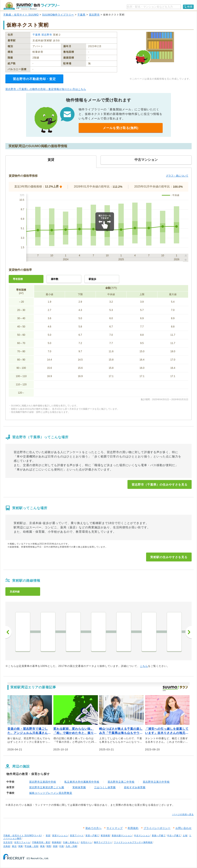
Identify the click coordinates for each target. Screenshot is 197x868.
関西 (49, 846)
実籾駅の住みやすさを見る (169, 557)
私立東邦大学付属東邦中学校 (82, 782)
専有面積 (18, 279)
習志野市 (94, 15)
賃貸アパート (77, 835)
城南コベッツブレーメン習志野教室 (51, 793)
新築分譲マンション (122, 835)
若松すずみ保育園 (135, 787)
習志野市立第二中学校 (121, 782)
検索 (190, 7)
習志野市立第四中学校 (43, 782)
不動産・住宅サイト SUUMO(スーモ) (23, 835)
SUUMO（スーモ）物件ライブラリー (31, 6)
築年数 (55, 279)
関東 (21, 846)
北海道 (7, 846)
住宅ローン (86, 842)
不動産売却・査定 (41, 842)
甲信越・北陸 (31, 846)
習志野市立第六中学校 (156, 782)
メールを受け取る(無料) (121, 128)
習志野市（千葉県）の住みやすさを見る (160, 485)
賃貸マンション (60, 835)
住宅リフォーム (22, 842)
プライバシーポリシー (157, 828)
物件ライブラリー (103, 842)
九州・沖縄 (71, 846)
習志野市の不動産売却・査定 (34, 79)
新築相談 (56, 842)
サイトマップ (115, 828)
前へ (8, 632)
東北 (14, 846)
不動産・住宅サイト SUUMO (21, 15)
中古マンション (142, 835)
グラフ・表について (177, 176)
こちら (144, 666)
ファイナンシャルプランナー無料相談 (133, 842)
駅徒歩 (92, 279)
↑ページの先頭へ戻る (183, 814)
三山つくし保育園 (105, 787)
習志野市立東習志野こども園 (47, 787)
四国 (55, 846)
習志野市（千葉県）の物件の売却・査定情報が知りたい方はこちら (46, 89)
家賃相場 (105, 835)
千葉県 (81, 15)
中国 (61, 846)
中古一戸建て (174, 835)
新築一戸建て (159, 835)
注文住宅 (8, 842)
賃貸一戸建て (92, 835)
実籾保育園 (79, 787)
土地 (185, 835)
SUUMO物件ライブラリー (58, 15)
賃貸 (48, 835)
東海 (42, 846)
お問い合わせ (184, 828)
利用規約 (133, 828)
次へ (189, 632)
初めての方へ (94, 828)
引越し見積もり (71, 842)
